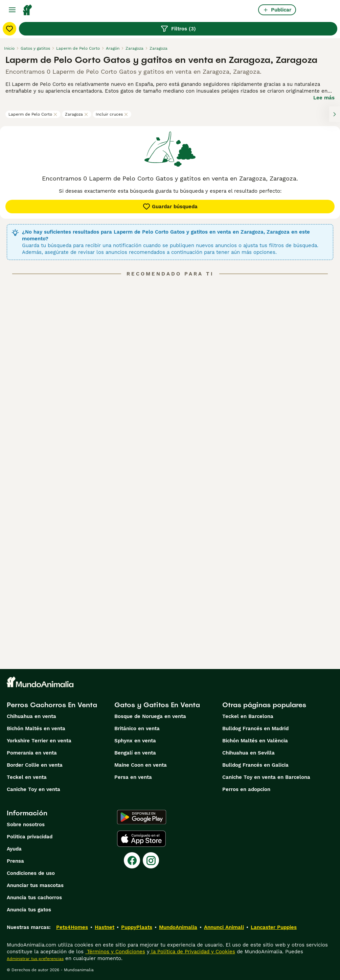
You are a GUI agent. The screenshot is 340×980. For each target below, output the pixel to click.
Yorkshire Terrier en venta (39, 741)
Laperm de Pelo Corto (33, 114)
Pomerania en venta (32, 753)
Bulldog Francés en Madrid (255, 728)
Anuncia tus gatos (29, 910)
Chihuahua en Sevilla (248, 753)
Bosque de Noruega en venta (150, 716)
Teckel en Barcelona (248, 716)
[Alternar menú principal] (12, 10)
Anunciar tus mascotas (35, 885)
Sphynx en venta (135, 741)
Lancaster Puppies (274, 927)
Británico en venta (137, 728)
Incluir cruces (112, 114)
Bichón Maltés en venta (36, 728)
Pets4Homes (72, 927)
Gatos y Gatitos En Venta (157, 705)
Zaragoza (77, 114)
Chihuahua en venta (31, 716)
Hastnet (105, 927)
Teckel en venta (27, 777)
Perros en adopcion (246, 789)
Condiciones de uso (31, 873)
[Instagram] (151, 860)
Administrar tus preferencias (35, 959)
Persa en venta (133, 777)
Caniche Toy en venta (33, 789)
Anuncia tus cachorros (34, 898)
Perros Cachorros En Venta (52, 705)
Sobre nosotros (26, 824)
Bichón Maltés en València (255, 741)
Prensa (15, 861)
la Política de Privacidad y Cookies (192, 952)
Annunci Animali (224, 927)
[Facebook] (132, 860)
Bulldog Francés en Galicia (255, 765)
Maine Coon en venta (141, 765)
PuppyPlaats (137, 927)
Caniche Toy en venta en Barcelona (266, 777)
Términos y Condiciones (115, 952)
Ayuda (14, 849)
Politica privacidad (30, 837)
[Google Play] (142, 817)
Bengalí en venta (135, 753)
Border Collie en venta (35, 765)
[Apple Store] (141, 839)
